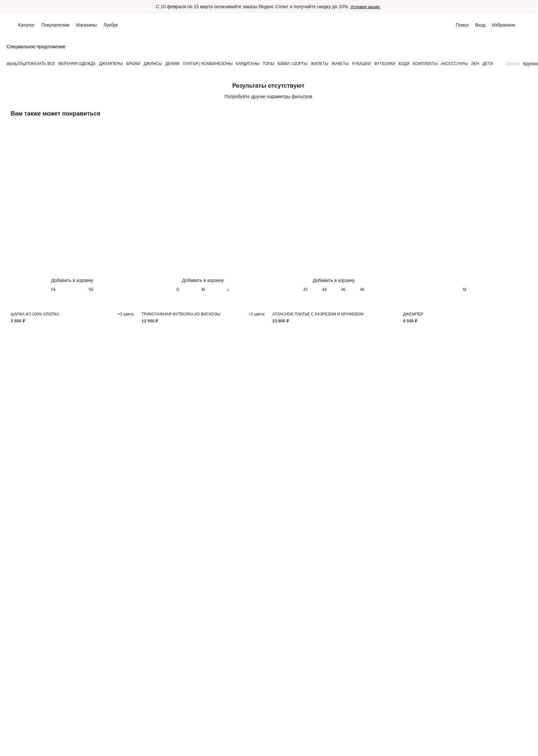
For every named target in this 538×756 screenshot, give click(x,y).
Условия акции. (366, 7)
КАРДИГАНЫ (247, 64)
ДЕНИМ (172, 64)
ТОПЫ (268, 64)
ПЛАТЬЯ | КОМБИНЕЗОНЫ (208, 64)
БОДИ (404, 64)
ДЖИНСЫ (153, 64)
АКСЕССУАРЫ (454, 64)
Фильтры (16, 64)
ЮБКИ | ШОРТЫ (293, 64)
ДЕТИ (488, 64)
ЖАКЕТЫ (340, 64)
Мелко (513, 64)
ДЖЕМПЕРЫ (111, 64)
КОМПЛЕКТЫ (425, 64)
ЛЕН (475, 64)
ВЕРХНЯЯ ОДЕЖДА (77, 64)
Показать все (40, 64)
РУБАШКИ (361, 64)
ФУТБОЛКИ (385, 64)
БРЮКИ (133, 64)
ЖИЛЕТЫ (320, 64)
